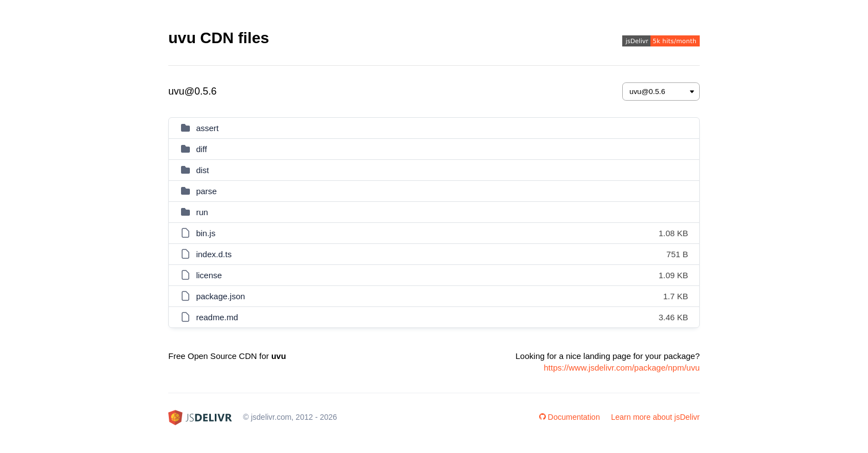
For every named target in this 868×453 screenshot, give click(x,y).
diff (201, 149)
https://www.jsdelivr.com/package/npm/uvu (622, 368)
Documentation (570, 417)
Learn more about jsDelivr (655, 417)
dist (202, 170)
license (209, 275)
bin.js (206, 233)
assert (207, 128)
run (202, 212)
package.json (220, 296)
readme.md (217, 317)
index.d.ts (214, 254)
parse (206, 191)
